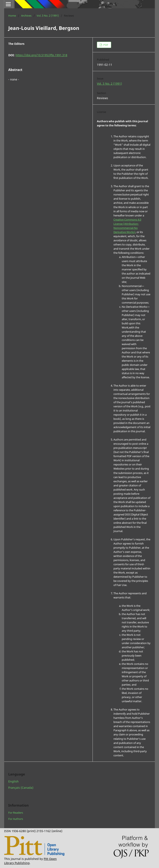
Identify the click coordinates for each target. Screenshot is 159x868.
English (13, 781)
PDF (105, 45)
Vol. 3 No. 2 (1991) (48, 16)
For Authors (16, 819)
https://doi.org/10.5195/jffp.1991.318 (41, 55)
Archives (26, 16)
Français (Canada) (21, 788)
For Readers (16, 813)
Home (12, 16)
